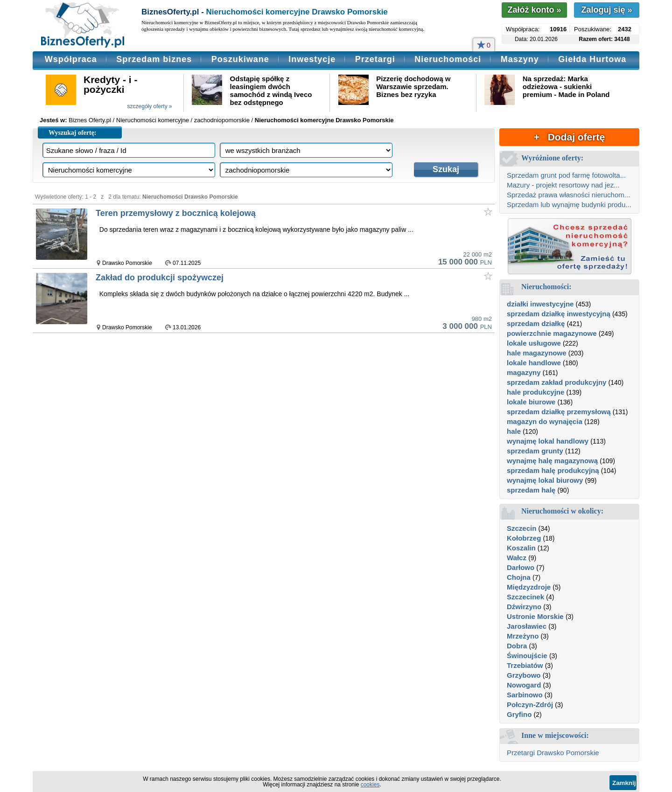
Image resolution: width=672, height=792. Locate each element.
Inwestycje (312, 59)
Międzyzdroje (529, 587)
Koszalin (521, 548)
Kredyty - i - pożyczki (111, 84)
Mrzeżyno (523, 636)
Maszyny (520, 59)
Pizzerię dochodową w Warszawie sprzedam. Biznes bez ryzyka (413, 87)
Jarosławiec (527, 626)
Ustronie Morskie (535, 616)
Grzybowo (524, 675)
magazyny (524, 372)
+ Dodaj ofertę (569, 137)
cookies (370, 785)
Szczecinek (525, 597)
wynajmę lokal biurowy (545, 480)
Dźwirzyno (524, 607)
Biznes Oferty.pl (90, 120)
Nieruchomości (448, 59)
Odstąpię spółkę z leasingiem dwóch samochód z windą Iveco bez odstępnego (271, 90)
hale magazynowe (537, 353)
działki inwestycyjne (540, 304)
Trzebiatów (525, 665)
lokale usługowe (534, 343)
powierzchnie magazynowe (552, 333)
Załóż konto (534, 10)
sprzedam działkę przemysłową (559, 412)
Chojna (519, 577)
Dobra (517, 646)
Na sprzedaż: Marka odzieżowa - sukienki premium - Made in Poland (566, 87)
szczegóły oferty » (150, 106)
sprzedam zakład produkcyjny (556, 382)
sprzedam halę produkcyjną (553, 470)
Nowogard (524, 685)
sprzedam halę (531, 490)
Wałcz (517, 558)
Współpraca (71, 59)
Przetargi (375, 59)
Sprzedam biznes (154, 59)
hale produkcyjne (535, 392)
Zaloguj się (606, 10)
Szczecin (521, 528)
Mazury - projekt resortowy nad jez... (563, 185)
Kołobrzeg (524, 538)
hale (514, 431)
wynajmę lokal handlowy (548, 441)
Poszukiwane (240, 59)
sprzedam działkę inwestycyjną (559, 314)
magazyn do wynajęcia (545, 421)
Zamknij (624, 783)
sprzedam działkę (536, 323)
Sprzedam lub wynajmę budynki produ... (569, 205)
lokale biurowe (531, 402)
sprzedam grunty (535, 451)
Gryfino (519, 714)
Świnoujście (527, 656)
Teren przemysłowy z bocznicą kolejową (176, 213)
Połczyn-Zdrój (530, 705)
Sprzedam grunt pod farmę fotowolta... (566, 175)
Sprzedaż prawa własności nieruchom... (568, 195)
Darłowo (521, 567)
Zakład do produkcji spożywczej (160, 278)
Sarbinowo (525, 695)
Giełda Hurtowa (592, 59)
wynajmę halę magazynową (552, 461)
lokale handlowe (534, 363)
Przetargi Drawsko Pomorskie (553, 753)
